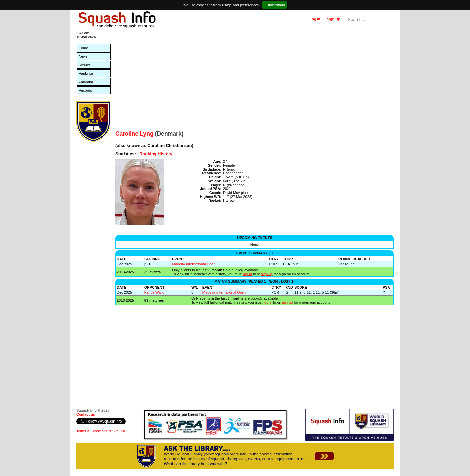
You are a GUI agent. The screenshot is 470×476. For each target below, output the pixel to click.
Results (85, 65)
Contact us (86, 414)
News (83, 56)
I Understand (275, 5)
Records (85, 90)
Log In (315, 19)
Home (83, 48)
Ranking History (156, 154)
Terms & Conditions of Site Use (101, 431)
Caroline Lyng (134, 134)
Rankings (86, 73)
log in (248, 274)
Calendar (86, 82)
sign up (267, 274)
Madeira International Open (194, 264)
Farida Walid (154, 292)
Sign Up (333, 19)
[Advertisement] (255, 82)
